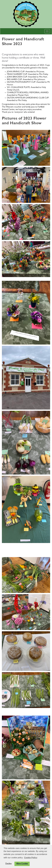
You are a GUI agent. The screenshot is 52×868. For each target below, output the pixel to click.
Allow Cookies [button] (22, 864)
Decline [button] (8, 864)
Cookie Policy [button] (31, 858)
